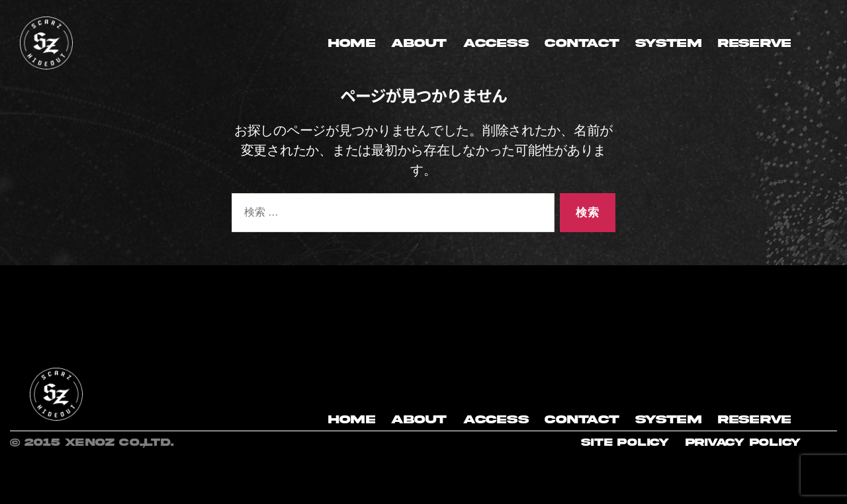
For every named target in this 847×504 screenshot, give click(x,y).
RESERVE (754, 43)
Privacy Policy (743, 442)
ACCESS (496, 43)
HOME (351, 43)
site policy (625, 442)
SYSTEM (668, 43)
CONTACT (582, 43)
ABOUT (419, 43)
